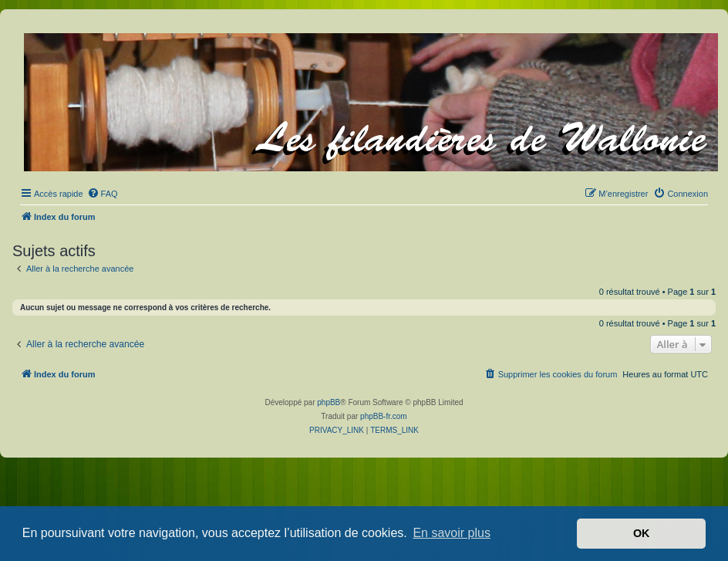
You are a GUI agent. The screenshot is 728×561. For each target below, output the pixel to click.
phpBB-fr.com (384, 416)
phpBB (329, 402)
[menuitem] (103, 194)
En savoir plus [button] (452, 533)
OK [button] (642, 533)
